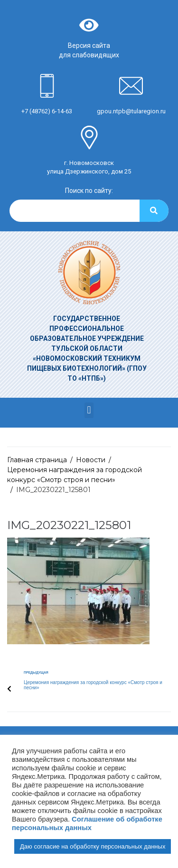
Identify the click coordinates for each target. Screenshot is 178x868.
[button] (89, 410)
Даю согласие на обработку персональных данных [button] (93, 846)
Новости (91, 460)
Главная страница (37, 460)
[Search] (154, 211)
